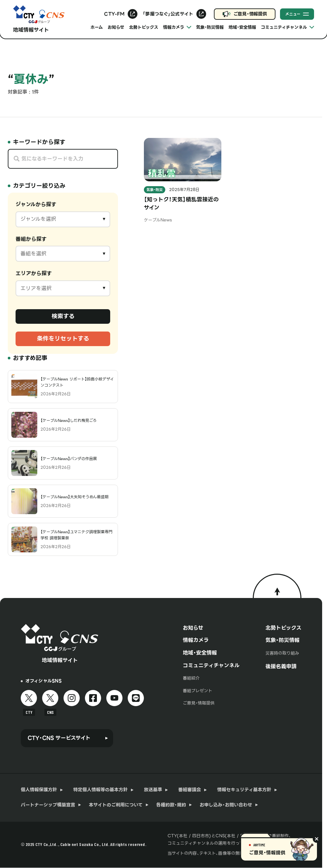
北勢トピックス (144, 27)
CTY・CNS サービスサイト (59, 738)
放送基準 (153, 790)
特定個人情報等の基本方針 (100, 790)
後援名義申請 (281, 666)
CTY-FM (114, 14)
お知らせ (116, 27)
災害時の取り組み (282, 653)
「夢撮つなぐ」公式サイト (168, 14)
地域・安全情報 (242, 27)
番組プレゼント (198, 691)
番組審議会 (190, 790)
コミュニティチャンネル (211, 665)
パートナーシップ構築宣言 (48, 805)
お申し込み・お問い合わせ (226, 805)
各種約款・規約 (171, 805)
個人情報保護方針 (39, 790)
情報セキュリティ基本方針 (244, 790)
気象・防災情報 (210, 27)
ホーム (97, 27)
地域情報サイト (31, 30)
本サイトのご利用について (116, 805)
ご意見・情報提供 (250, 14)
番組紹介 (191, 678)
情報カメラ (196, 640)
